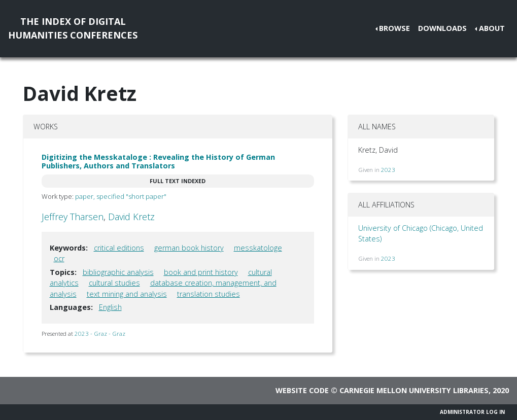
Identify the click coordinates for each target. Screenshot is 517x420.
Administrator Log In (472, 412)
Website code (302, 390)
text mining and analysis (127, 294)
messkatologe (258, 248)
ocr (59, 258)
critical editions (119, 248)
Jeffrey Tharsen (73, 217)
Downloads (442, 28)
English (110, 307)
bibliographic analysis (118, 272)
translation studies (209, 294)
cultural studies (114, 283)
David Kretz (131, 217)
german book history (189, 248)
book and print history (201, 272)
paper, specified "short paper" (121, 196)
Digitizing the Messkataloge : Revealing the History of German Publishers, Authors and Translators (158, 161)
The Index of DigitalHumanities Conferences (73, 28)
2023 (388, 170)
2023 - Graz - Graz (100, 334)
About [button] (492, 28)
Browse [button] (394, 28)
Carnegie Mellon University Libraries (414, 390)
